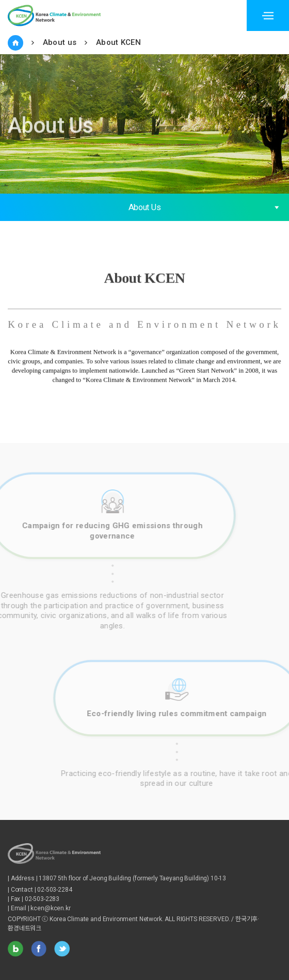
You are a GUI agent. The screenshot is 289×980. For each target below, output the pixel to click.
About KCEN (118, 42)
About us (60, 42)
